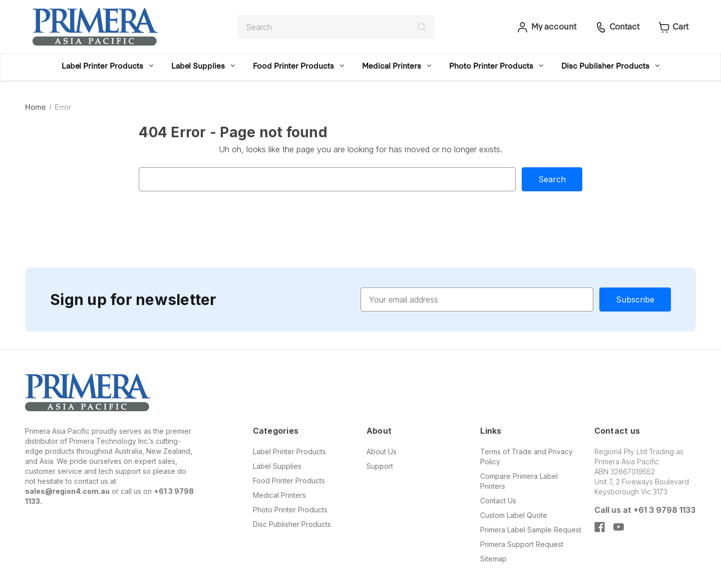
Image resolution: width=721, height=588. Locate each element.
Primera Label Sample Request (531, 530)
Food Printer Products (298, 65)
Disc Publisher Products (610, 65)
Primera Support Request (522, 544)
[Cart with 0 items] (672, 27)
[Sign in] (546, 27)
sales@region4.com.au (67, 491)
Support (380, 466)
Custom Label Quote (514, 515)
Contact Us (498, 501)
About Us (382, 452)
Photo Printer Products (496, 65)
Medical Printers (397, 65)
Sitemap (493, 559)
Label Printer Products (107, 65)
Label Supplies (203, 65)
